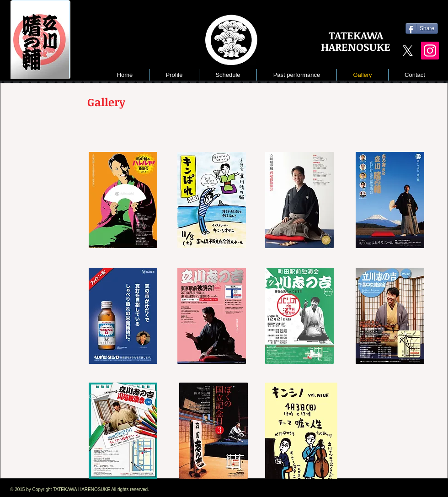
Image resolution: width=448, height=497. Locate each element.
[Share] (422, 28)
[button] (297, 75)
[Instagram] (430, 51)
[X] (408, 51)
